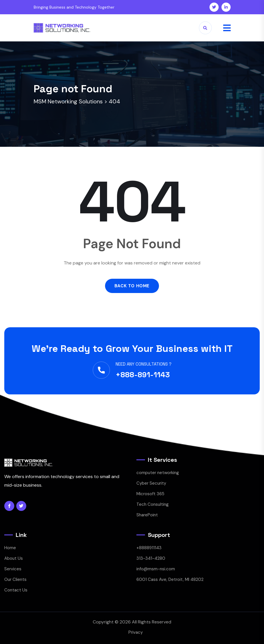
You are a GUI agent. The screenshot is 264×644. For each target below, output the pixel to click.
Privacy (136, 632)
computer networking (158, 473)
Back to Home (132, 286)
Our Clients (15, 579)
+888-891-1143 (143, 375)
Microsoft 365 (150, 494)
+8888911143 (149, 548)
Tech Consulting (153, 504)
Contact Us (16, 590)
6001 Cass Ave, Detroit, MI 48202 (170, 579)
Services (13, 569)
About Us (14, 558)
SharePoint (147, 515)
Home (10, 548)
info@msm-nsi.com (156, 569)
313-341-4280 (151, 558)
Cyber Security (151, 483)
